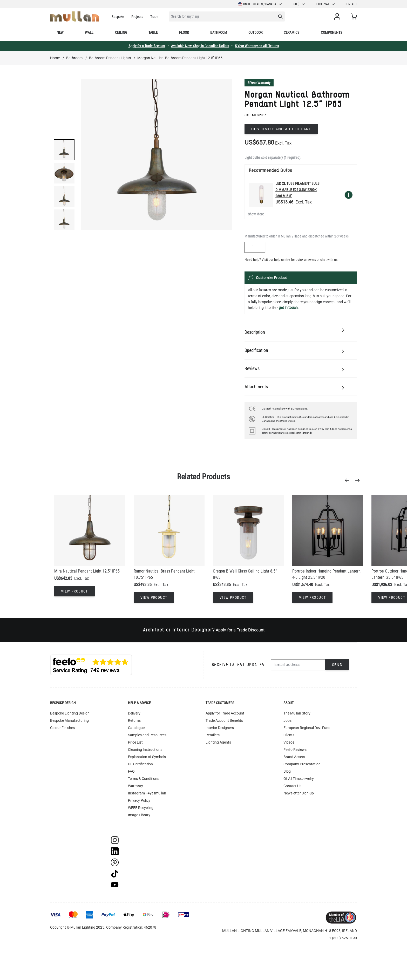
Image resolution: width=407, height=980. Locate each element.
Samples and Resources (147, 735)
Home (55, 58)
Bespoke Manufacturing (69, 720)
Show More (256, 214)
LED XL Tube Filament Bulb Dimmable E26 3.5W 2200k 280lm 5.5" (297, 190)
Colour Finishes (62, 728)
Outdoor (255, 32)
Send (337, 665)
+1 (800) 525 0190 (342, 938)
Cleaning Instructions (145, 750)
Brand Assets (294, 757)
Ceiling (121, 32)
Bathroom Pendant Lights (110, 58)
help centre (282, 260)
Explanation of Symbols (147, 757)
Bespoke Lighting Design (70, 713)
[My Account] (338, 17)
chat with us (329, 260)
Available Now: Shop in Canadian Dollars (200, 46)
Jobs (287, 720)
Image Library (139, 815)
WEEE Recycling (141, 808)
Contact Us (292, 786)
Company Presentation (302, 764)
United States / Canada (260, 4)
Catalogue (136, 728)
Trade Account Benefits (224, 720)
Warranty (135, 786)
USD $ (299, 4)
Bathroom (219, 32)
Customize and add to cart (281, 129)
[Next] (359, 480)
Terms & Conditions (144, 779)
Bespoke (118, 17)
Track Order (137, 822)
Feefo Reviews (295, 750)
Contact (351, 4)
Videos (289, 742)
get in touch (288, 308)
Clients (289, 735)
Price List (135, 742)
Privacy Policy (139, 800)
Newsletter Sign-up (299, 793)
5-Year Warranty (259, 83)
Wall (89, 32)
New (60, 32)
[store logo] (75, 16)
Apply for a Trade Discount (240, 630)
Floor (184, 32)
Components (331, 32)
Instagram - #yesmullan (147, 793)
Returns (134, 720)
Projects (137, 17)
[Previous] (349, 480)
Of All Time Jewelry (299, 779)
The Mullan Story (297, 713)
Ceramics (291, 32)
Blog (287, 771)
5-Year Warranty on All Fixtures (257, 46)
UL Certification (140, 764)
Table (153, 32)
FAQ (131, 771)
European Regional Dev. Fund (307, 728)
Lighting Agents (218, 742)
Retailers (213, 735)
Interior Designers (220, 728)
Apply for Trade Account (225, 713)
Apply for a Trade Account (147, 46)
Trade (154, 17)
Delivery (134, 713)
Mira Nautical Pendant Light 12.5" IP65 (87, 571)
